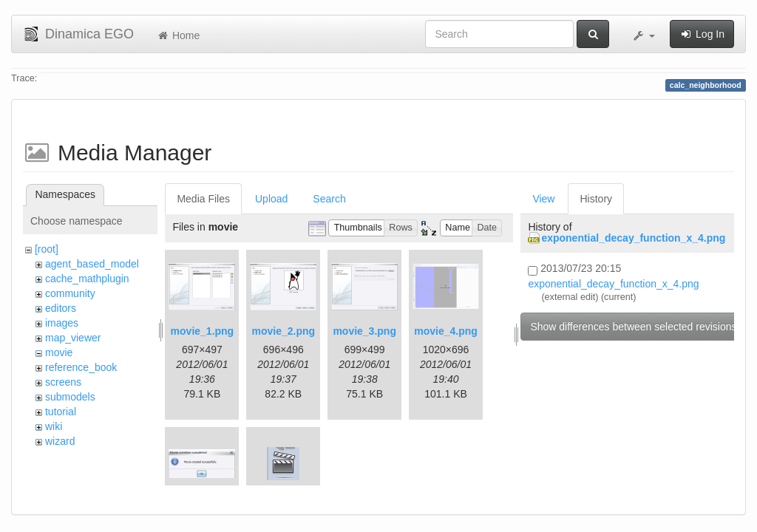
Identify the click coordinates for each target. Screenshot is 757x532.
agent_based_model (92, 264)
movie (59, 352)
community (70, 293)
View (543, 199)
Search (329, 199)
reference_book (81, 367)
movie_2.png (283, 331)
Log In (702, 34)
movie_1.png (203, 331)
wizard (60, 441)
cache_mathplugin (87, 279)
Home (178, 35)
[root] (47, 249)
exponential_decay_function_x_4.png (633, 238)
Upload (271, 199)
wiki (54, 426)
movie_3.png (364, 331)
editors (61, 308)
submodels (70, 397)
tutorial (61, 412)
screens (63, 382)
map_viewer (73, 338)
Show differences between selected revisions (633, 327)
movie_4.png (446, 331)
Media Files (203, 199)
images (62, 323)
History (596, 199)
